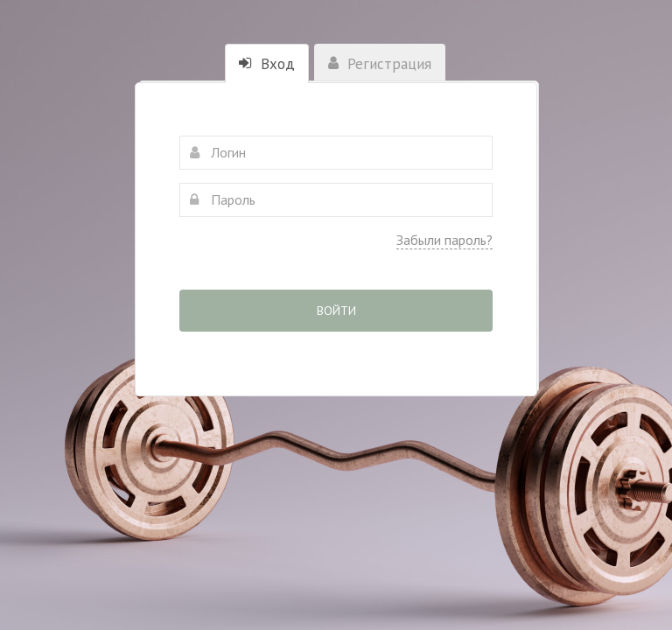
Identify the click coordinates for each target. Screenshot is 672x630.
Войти (336, 311)
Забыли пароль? (444, 240)
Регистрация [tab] (380, 64)
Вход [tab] (267, 64)
